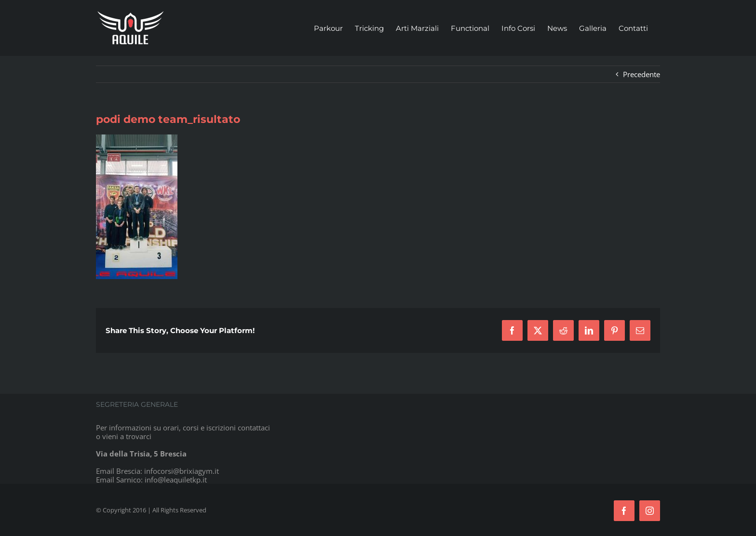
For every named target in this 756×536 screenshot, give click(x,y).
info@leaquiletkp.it (176, 480)
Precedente (641, 74)
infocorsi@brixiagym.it (182, 471)
